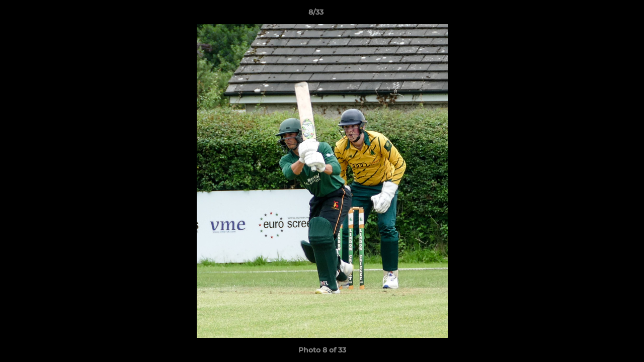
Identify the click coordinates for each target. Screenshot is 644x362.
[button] (602, 15)
